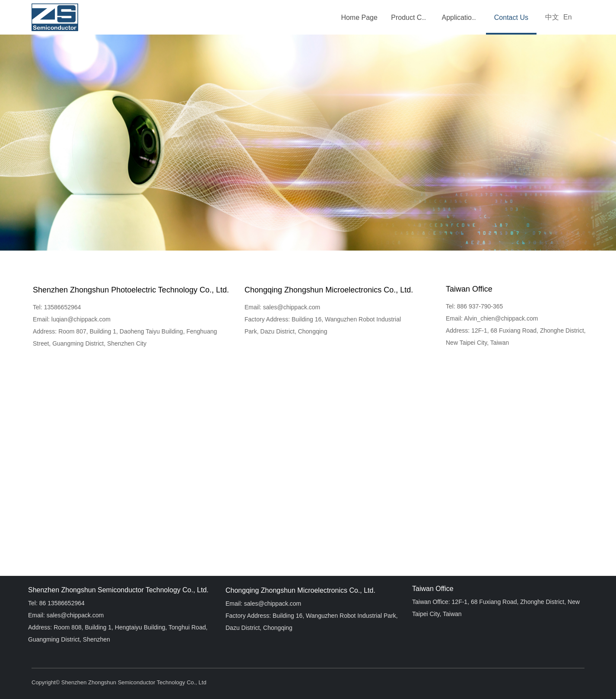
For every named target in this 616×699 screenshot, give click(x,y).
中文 (552, 17)
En (568, 17)
